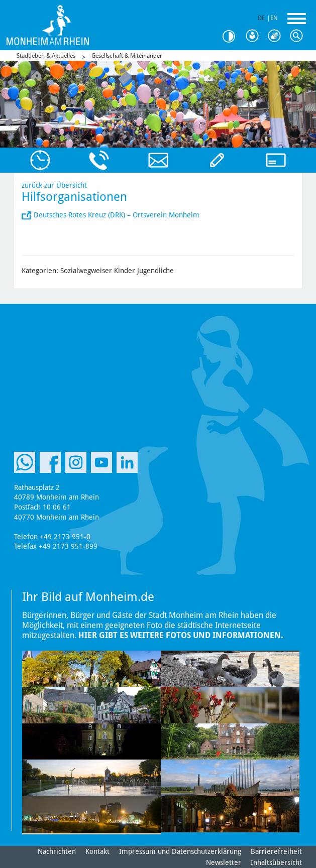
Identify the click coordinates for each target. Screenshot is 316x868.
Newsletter (224, 862)
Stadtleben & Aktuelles (46, 56)
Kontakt (97, 851)
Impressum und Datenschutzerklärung (180, 851)
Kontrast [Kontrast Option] (233, 36)
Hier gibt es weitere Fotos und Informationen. (181, 635)
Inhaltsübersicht (276, 862)
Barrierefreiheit (276, 851)
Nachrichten (57, 851)
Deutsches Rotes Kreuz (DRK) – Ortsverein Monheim (117, 215)
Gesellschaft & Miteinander (127, 56)
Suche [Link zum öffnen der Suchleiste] (299, 36)
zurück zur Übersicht (54, 185)
